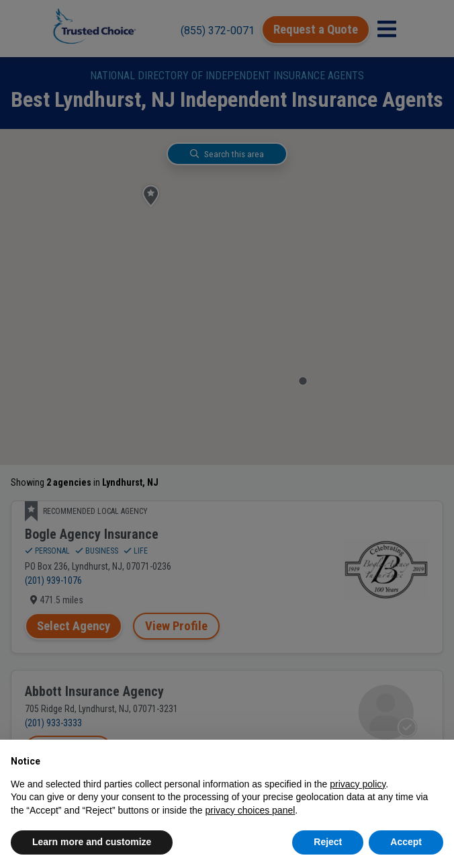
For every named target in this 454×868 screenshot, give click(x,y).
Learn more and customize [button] (92, 842)
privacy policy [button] (358, 784)
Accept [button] (406, 842)
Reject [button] (328, 842)
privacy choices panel (250, 810)
